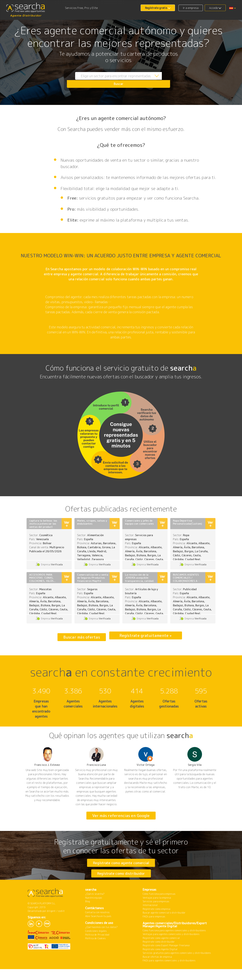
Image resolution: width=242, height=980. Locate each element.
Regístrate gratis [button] (156, 8)
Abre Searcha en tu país (98, 929)
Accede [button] (214, 8)
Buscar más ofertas (82, 637)
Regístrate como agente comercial (121, 863)
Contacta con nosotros (97, 925)
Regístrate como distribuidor (121, 880)
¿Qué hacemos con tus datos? (101, 940)
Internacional (150, 918)
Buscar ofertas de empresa (157, 970)
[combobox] (111, 80)
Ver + (67, 524)
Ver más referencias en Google (121, 815)
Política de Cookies (95, 951)
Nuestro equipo (94, 911)
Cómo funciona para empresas (159, 907)
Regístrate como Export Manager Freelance (166, 958)
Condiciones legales (96, 944)
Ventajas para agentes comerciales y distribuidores (171, 947)
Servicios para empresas (156, 914)
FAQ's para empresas (154, 930)
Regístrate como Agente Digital (160, 962)
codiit (61, 924)
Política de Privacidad (97, 948)
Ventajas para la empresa (157, 911)
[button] (232, 8)
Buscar (162, 80)
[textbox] (111, 80)
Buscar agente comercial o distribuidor (164, 926)
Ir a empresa (191, 8)
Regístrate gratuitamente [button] (144, 637)
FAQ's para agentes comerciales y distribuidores (169, 974)
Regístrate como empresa (156, 922)
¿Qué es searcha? (95, 907)
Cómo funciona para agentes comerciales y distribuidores (174, 943)
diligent (51, 924)
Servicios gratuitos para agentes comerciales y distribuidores (177, 966)
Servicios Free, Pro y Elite (81, 8)
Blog (88, 914)
